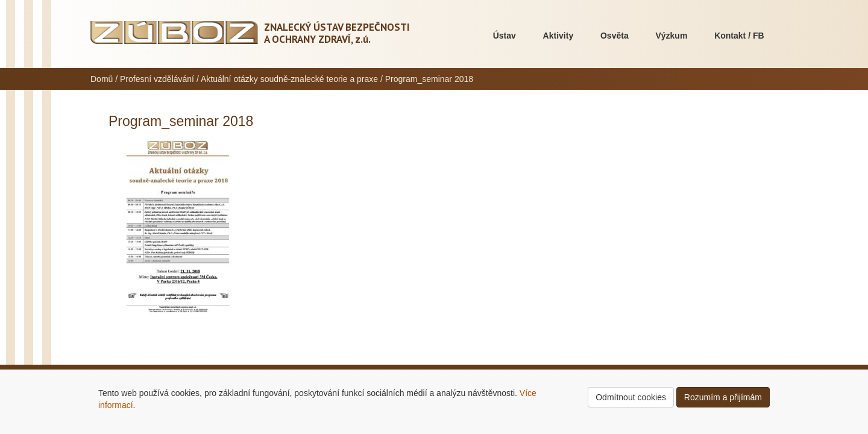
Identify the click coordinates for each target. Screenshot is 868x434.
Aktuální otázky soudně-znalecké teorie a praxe (289, 79)
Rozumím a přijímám (723, 397)
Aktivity (558, 36)
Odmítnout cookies (631, 397)
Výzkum (671, 36)
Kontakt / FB (739, 36)
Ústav (505, 36)
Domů (102, 79)
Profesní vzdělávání (157, 79)
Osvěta (615, 36)
